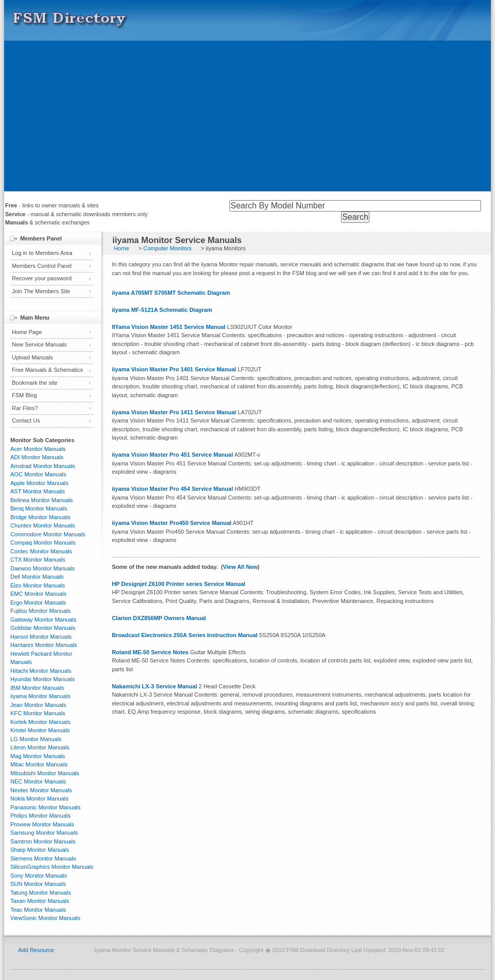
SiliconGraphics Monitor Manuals (52, 867)
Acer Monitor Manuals (38, 449)
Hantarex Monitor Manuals (44, 645)
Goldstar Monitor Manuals (43, 628)
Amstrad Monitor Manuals (43, 466)
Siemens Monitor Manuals (43, 858)
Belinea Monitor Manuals (42, 500)
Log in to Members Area (42, 253)
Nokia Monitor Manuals (40, 798)
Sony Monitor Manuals (38, 876)
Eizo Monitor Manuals (38, 585)
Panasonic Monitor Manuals (45, 807)
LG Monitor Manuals (36, 739)
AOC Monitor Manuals (38, 474)
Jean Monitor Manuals (38, 705)
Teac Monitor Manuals (38, 910)
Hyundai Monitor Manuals (43, 679)
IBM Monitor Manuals (37, 688)
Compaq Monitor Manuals (43, 542)
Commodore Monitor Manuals (48, 534)
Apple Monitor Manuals (40, 483)
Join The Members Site (41, 291)
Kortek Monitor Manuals (40, 722)
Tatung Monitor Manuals (41, 893)
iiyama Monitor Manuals (40, 696)
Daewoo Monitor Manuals (43, 568)
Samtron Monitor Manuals (43, 841)
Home (121, 248)
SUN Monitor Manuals (38, 884)
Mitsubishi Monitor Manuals (45, 773)
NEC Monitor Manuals (38, 781)
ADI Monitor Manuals (37, 457)
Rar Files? (25, 408)
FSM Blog (24, 395)
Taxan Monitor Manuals (40, 901)
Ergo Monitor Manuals (38, 602)
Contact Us (26, 420)
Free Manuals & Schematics (48, 370)
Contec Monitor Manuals (41, 551)
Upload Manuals (33, 357)
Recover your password (42, 278)
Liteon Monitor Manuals (40, 747)
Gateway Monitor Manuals (43, 620)
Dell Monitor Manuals (37, 577)
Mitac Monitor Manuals (39, 764)
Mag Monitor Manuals (38, 756)
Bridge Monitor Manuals (40, 517)
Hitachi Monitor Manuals (41, 671)
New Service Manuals (39, 344)
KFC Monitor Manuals (38, 713)
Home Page (27, 332)
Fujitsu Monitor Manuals (41, 611)
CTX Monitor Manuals (38, 560)
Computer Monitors (167, 248)
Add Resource (36, 950)
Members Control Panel (42, 266)
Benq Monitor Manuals (39, 508)
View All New (240, 567)
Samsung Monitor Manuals (44, 833)
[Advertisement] (247, 119)
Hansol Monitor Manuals (41, 637)
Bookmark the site (35, 383)
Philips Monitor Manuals (41, 816)
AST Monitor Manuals (38, 491)
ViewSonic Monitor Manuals (45, 918)
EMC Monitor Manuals (38, 594)
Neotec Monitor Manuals (41, 790)
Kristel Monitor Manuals (40, 730)
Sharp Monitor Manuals (40, 850)
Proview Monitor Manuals (42, 824)
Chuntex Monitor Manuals (43, 525)
